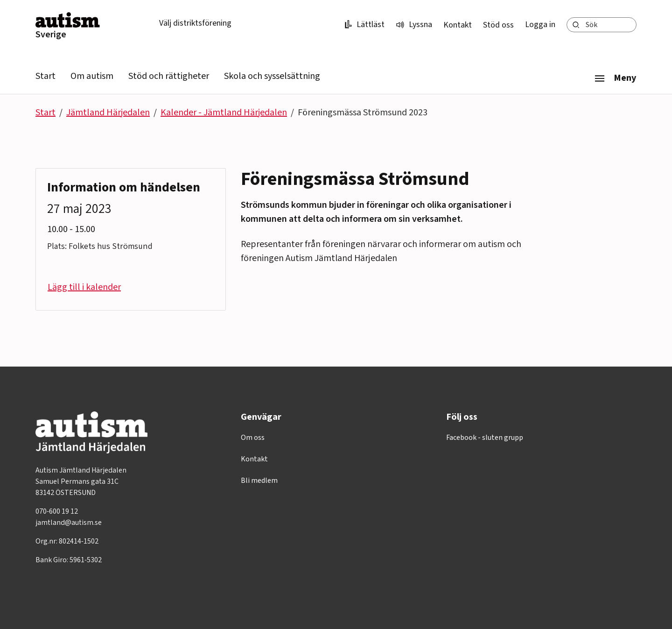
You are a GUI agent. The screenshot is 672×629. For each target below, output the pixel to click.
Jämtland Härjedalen (108, 113)
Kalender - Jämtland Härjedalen (224, 113)
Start (45, 76)
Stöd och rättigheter (169, 76)
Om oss (253, 438)
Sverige (51, 35)
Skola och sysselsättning (272, 76)
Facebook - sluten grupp (485, 438)
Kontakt (458, 25)
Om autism (92, 76)
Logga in (540, 25)
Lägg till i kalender (84, 287)
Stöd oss (498, 25)
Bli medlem (259, 481)
